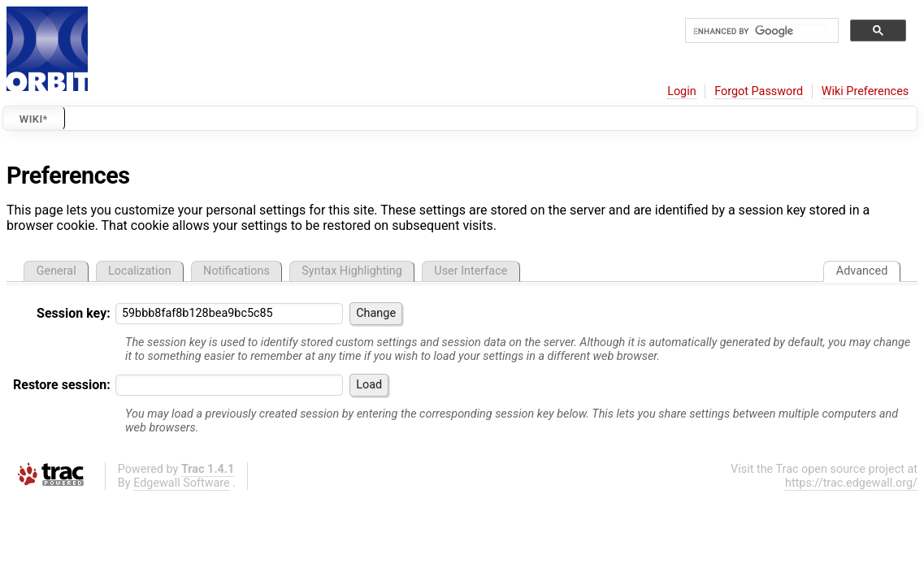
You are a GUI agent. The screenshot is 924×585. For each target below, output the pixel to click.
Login (682, 91)
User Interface (471, 271)
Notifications (236, 271)
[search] (760, 31)
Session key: (74, 313)
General (56, 271)
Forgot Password (759, 91)
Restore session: (62, 385)
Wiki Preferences (865, 91)
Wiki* (34, 119)
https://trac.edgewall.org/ (851, 483)
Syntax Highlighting (352, 271)
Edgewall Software (182, 483)
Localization (140, 271)
